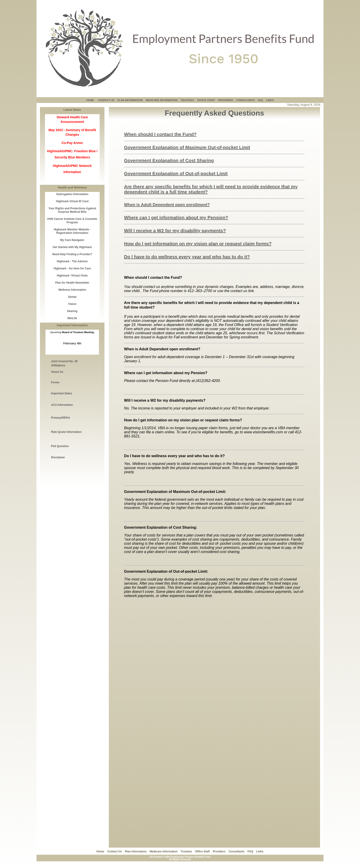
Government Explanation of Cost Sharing (169, 160)
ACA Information (62, 405)
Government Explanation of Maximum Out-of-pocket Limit (187, 147)
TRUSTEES (187, 100)
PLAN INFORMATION (130, 100)
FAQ (260, 100)
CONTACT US (106, 100)
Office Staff (202, 851)
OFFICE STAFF (206, 100)
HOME (90, 100)
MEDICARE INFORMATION (162, 100)
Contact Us (114, 851)
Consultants (236, 851)
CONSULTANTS (245, 100)
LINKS (270, 100)
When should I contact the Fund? (160, 134)
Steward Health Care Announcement (72, 119)
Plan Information (136, 851)
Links (260, 851)
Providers (219, 851)
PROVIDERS (226, 100)
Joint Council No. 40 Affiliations (64, 363)
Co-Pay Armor (72, 143)
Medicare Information (164, 851)
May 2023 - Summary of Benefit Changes (72, 132)
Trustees (186, 851)
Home (100, 851)
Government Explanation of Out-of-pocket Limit (176, 174)
